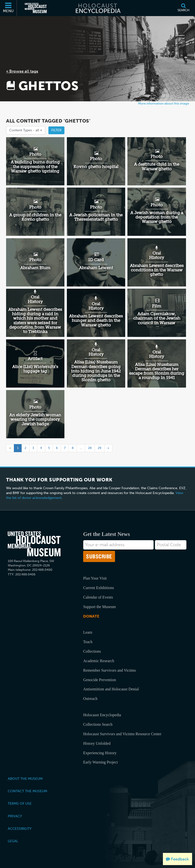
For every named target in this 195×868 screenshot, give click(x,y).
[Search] (183, 8)
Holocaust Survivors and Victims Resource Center (122, 734)
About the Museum (25, 779)
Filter (56, 130)
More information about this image (164, 103)
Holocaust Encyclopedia (102, 715)
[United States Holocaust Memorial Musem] (34, 544)
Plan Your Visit (95, 578)
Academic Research (99, 661)
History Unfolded (97, 743)
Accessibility (20, 829)
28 (90, 448)
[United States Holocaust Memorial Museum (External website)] (36, 8)
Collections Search (98, 724)
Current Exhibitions (99, 588)
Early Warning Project (100, 762)
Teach (88, 642)
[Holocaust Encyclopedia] (98, 8)
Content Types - (26, 130)
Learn (88, 632)
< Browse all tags (22, 71)
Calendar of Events (98, 597)
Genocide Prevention (100, 680)
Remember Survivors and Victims (110, 670)
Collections (92, 651)
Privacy (15, 816)
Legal (13, 841)
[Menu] (9, 8)
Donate (91, 616)
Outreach (90, 699)
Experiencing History (100, 753)
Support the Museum (99, 607)
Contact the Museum (27, 791)
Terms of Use (20, 803)
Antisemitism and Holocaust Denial (111, 689)
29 (100, 448)
